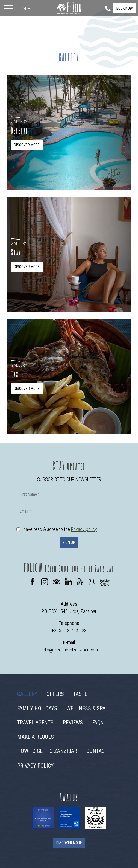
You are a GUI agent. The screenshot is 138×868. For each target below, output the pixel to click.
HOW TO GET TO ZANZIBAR (47, 751)
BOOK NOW (125, 8)
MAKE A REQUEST (37, 737)
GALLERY (27, 694)
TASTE (80, 694)
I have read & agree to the (59, 529)
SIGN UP (69, 543)
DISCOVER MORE (27, 145)
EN (24, 9)
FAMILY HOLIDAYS (37, 708)
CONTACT (97, 751)
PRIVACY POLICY (35, 766)
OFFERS (55, 694)
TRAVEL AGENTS (35, 723)
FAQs (98, 723)
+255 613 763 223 (69, 630)
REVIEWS (73, 723)
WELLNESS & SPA (86, 708)
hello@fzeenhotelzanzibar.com (69, 650)
